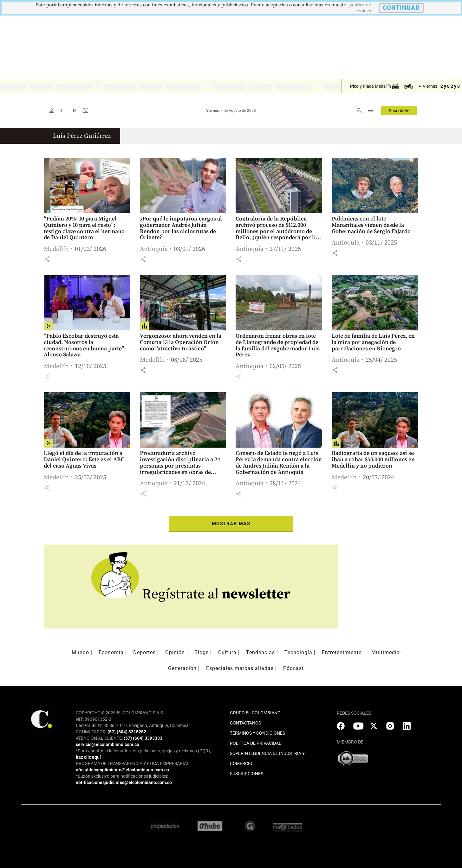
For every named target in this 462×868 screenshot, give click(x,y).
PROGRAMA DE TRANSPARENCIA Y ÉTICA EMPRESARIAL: (133, 763)
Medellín (56, 249)
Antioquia (154, 249)
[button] (47, 259)
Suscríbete (399, 111)
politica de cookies (360, 8)
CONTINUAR (401, 8)
